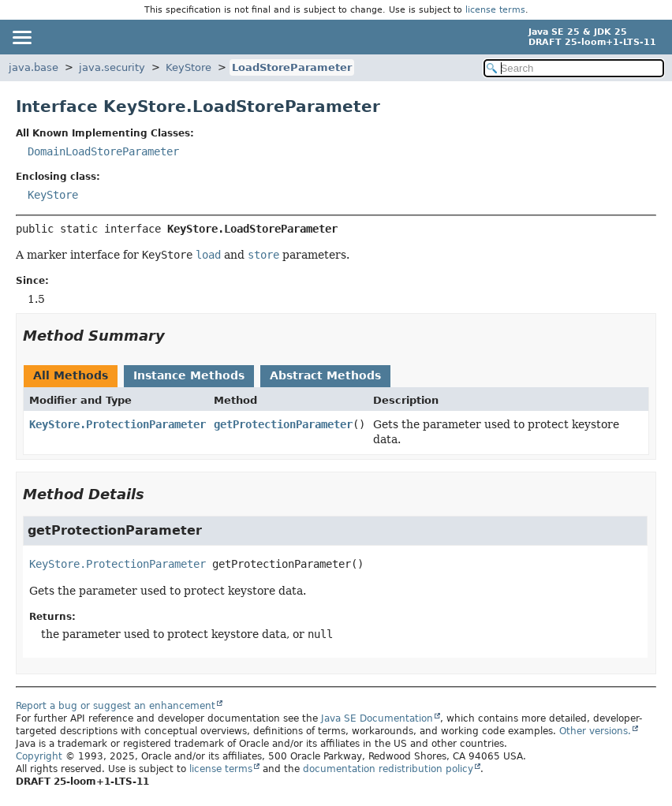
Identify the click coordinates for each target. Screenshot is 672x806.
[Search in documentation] (574, 68)
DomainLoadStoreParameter (103, 151)
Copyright (39, 756)
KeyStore (189, 67)
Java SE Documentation (377, 718)
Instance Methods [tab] (189, 375)
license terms (495, 10)
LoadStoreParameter (292, 67)
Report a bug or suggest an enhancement (116, 706)
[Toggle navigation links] (21, 37)
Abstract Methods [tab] (325, 375)
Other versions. (595, 731)
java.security (112, 67)
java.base (34, 67)
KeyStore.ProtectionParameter (118, 424)
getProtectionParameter (283, 424)
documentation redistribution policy (388, 769)
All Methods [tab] (71, 375)
